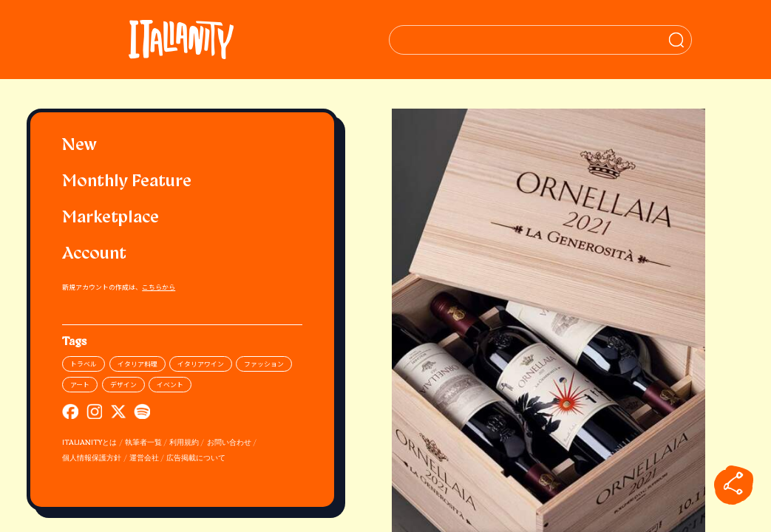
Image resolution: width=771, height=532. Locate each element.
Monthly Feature (127, 182)
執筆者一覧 (143, 443)
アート (80, 385)
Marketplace (111, 218)
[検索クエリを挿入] (548, 40)
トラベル (84, 364)
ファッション (264, 364)
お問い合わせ (229, 443)
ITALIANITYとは (89, 443)
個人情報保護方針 (92, 458)
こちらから (159, 287)
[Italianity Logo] (182, 40)
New (79, 146)
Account (94, 255)
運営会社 (144, 458)
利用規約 (184, 443)
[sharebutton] (733, 485)
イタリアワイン (201, 364)
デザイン (123, 385)
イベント (170, 385)
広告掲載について (196, 458)
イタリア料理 (137, 364)
